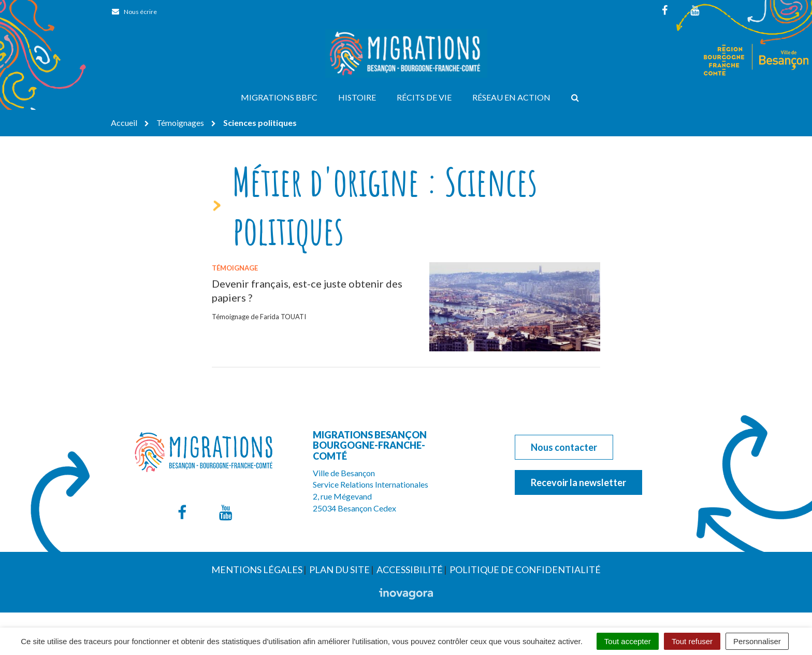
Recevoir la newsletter (578, 482)
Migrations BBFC (279, 97)
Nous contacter (564, 447)
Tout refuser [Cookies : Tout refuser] (692, 641)
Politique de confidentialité (525, 569)
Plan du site (339, 569)
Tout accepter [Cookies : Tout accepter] (628, 641)
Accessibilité (410, 569)
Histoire (357, 97)
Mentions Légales (257, 569)
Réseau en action (511, 97)
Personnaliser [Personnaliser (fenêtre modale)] (757, 641)
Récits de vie (424, 97)
